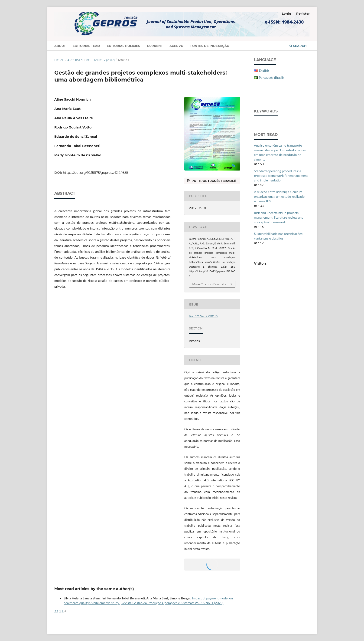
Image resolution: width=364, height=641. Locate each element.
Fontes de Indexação (210, 46)
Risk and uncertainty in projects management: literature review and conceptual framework (279, 217)
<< (56, 611)
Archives (75, 60)
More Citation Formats (209, 284)
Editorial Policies (123, 46)
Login (286, 13)
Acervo (176, 46)
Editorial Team (86, 46)
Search (298, 46)
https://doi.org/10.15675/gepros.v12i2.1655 (96, 173)
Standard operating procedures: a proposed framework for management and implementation (281, 176)
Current (155, 46)
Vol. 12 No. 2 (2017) (100, 60)
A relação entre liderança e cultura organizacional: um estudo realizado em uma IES (279, 196)
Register (303, 13)
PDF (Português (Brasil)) (213, 181)
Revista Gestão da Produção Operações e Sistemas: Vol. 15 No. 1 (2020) (172, 603)
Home (59, 60)
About (60, 46)
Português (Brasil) (271, 77)
